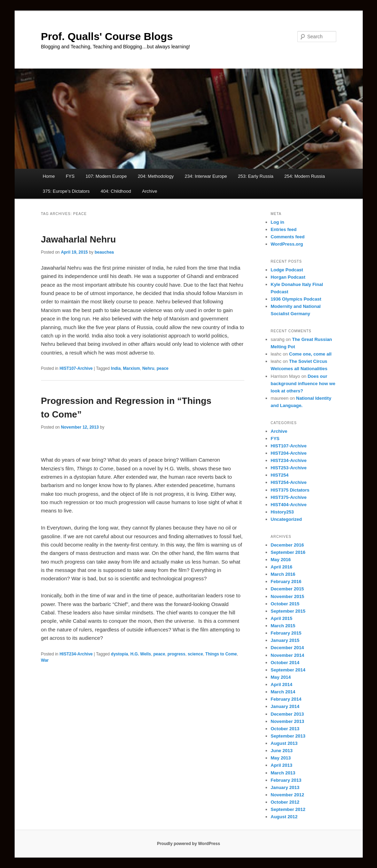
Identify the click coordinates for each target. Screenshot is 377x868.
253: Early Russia (256, 176)
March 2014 (283, 692)
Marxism (131, 368)
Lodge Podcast (287, 270)
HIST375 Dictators (290, 490)
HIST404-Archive (289, 505)
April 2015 (282, 618)
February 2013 (286, 780)
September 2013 (288, 736)
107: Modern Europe (106, 176)
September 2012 (288, 809)
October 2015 (285, 604)
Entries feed (284, 229)
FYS (70, 176)
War (45, 660)
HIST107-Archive (76, 368)
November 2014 (288, 655)
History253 (282, 512)
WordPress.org (287, 244)
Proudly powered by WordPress (188, 844)
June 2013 (282, 751)
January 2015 (285, 640)
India (116, 368)
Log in (278, 222)
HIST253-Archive (289, 468)
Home (49, 176)
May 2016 (281, 560)
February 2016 (286, 582)
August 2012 (284, 817)
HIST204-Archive (289, 453)
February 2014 (286, 699)
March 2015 (283, 626)
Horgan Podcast (288, 277)
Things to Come (221, 654)
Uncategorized (286, 519)
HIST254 (280, 475)
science (195, 654)
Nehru (148, 368)
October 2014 (285, 663)
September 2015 (288, 611)
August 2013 (284, 743)
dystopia (120, 654)
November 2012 (288, 795)
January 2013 (285, 787)
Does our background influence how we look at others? (303, 384)
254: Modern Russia (305, 176)
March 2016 (283, 574)
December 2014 (287, 648)
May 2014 (281, 677)
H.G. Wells (141, 654)
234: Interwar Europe (206, 176)
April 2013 (282, 765)
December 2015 (287, 589)
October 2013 (285, 729)
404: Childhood (116, 191)
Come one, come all (310, 354)
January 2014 (285, 706)
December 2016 (287, 545)
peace (163, 368)
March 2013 (283, 773)
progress (176, 654)
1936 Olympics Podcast (296, 299)
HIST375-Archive (289, 497)
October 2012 (285, 802)
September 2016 (288, 552)
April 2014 (282, 684)
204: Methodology (156, 176)
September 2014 (288, 670)
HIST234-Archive (76, 654)
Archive (150, 191)
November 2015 (288, 596)
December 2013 (287, 714)
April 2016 (282, 567)
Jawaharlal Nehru (78, 239)
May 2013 (281, 758)
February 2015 (286, 633)
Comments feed (288, 237)
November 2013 (288, 721)
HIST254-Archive (289, 482)
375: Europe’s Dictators (66, 191)
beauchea (104, 252)
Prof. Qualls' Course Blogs (107, 36)
